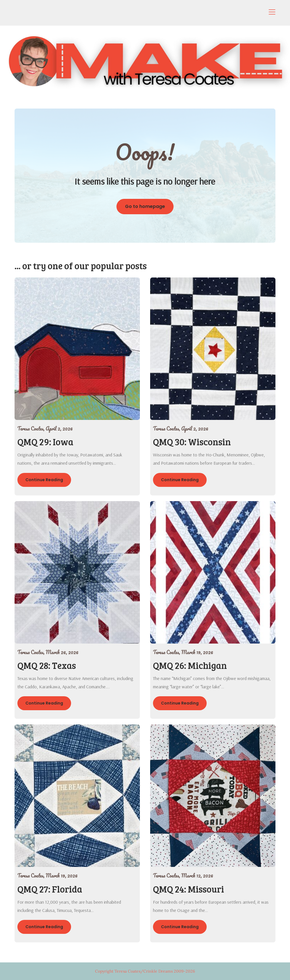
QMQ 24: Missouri (189, 889)
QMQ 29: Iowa (45, 442)
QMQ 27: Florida (50, 889)
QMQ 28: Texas (47, 665)
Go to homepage (145, 206)
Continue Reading (44, 480)
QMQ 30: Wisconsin (192, 442)
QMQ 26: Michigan (190, 665)
